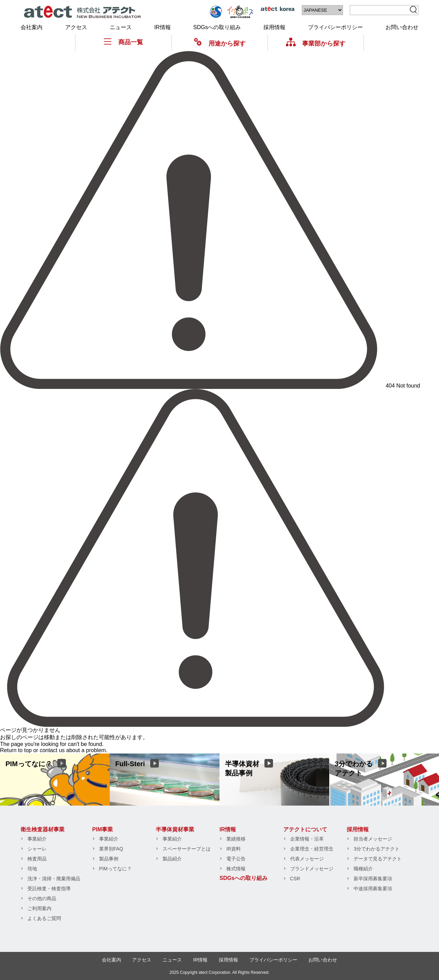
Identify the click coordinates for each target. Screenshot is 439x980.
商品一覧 (123, 42)
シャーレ (37, 849)
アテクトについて (305, 829)
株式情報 (236, 869)
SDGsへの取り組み (217, 27)
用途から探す (220, 43)
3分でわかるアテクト (377, 849)
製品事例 (109, 859)
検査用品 (37, 859)
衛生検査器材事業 (43, 829)
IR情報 (163, 27)
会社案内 (32, 27)
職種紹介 (363, 869)
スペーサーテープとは (187, 849)
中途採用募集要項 (373, 889)
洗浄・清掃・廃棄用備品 (54, 879)
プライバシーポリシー (335, 27)
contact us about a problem (73, 750)
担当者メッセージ (373, 839)
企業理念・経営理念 (312, 849)
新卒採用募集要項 (373, 879)
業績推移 (236, 839)
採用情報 (274, 27)
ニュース (121, 27)
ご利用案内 (39, 908)
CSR (295, 879)
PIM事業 (103, 829)
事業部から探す (316, 43)
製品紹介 (172, 859)
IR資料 (234, 849)
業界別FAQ (111, 849)
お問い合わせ (402, 27)
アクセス (76, 27)
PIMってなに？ (115, 869)
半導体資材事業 (175, 829)
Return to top (16, 750)
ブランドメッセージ (312, 869)
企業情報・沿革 (307, 839)
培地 (32, 869)
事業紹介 (37, 839)
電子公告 (236, 859)
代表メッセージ (307, 859)
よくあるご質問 (44, 918)
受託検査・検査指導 (49, 889)
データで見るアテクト (378, 859)
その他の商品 (42, 898)
